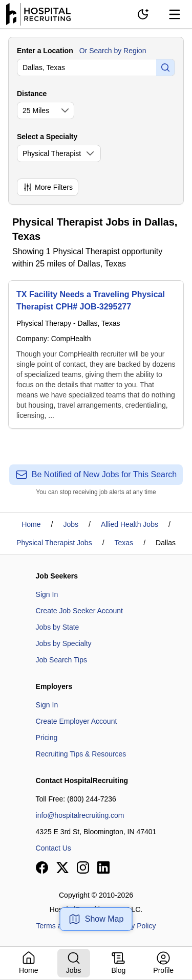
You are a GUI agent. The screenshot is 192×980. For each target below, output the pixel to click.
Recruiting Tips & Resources (81, 754)
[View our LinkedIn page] (103, 867)
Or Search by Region (113, 51)
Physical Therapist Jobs (54, 543)
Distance (32, 94)
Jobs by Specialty (64, 643)
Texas (124, 543)
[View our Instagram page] (83, 867)
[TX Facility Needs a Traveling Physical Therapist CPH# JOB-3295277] (96, 354)
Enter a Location (45, 51)
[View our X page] (62, 867)
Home (31, 524)
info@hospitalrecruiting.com (80, 815)
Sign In (47, 594)
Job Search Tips (61, 660)
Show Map (96, 919)
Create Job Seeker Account (79, 611)
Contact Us (54, 848)
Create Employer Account (77, 721)
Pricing (47, 738)
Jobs (71, 524)
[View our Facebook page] (42, 867)
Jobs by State (58, 627)
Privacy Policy (133, 926)
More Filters (48, 187)
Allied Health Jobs (130, 524)
